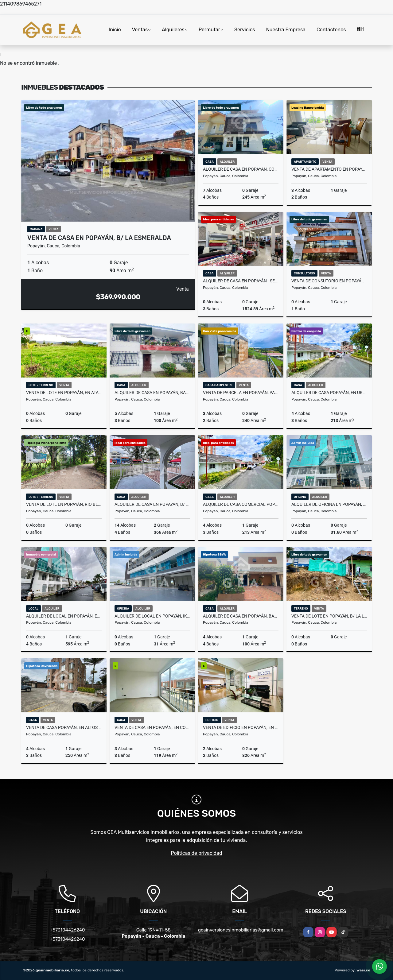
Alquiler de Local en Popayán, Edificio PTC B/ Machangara (64, 616)
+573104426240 (67, 930)
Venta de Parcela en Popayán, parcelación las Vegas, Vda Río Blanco (241, 393)
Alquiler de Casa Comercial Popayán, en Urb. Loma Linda (241, 504)
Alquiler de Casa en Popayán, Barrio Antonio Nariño (152, 393)
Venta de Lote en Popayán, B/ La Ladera (329, 616)
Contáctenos (331, 30)
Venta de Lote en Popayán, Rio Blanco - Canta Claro (64, 504)
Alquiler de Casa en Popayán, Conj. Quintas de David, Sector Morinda (241, 169)
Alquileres (173, 30)
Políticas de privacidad (197, 853)
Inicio (115, 30)
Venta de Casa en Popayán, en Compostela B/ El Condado (152, 727)
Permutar (209, 30)
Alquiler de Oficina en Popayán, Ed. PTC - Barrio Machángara (329, 504)
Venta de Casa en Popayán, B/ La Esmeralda (99, 238)
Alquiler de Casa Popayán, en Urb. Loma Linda (329, 393)
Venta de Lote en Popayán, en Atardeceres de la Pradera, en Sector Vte (64, 393)
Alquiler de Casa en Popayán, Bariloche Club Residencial (241, 616)
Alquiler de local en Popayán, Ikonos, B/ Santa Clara (152, 616)
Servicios (245, 30)
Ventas (140, 30)
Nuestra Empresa (286, 30)
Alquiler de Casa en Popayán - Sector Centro (241, 281)
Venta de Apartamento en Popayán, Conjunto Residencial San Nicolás (329, 169)
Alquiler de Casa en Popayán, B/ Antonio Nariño (152, 504)
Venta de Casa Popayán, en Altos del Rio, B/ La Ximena (64, 727)
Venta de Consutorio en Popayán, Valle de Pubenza (329, 281)
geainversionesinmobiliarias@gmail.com (241, 930)
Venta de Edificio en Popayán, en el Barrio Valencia (241, 727)
